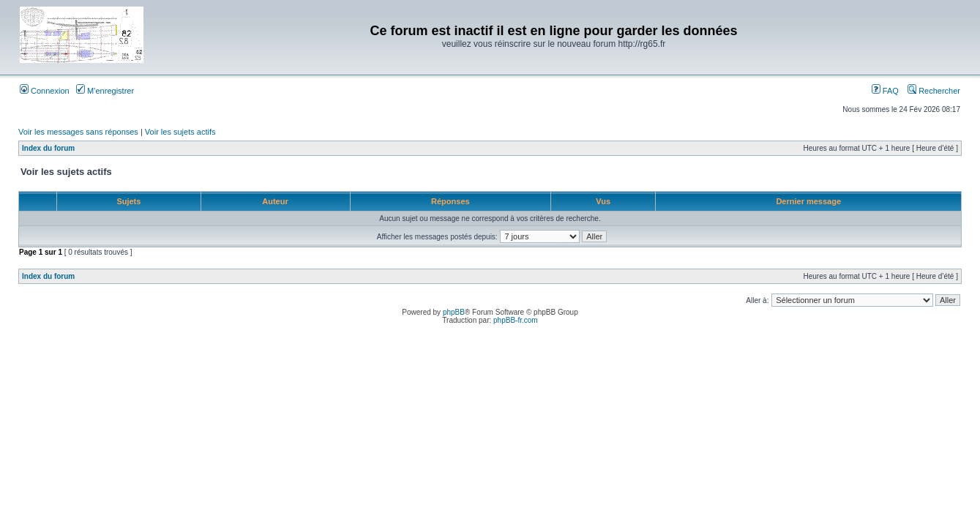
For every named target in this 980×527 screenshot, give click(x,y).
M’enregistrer (105, 91)
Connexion (45, 91)
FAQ (885, 91)
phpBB (454, 312)
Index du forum (48, 148)
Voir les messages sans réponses (78, 132)
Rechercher (934, 91)
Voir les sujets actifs (180, 132)
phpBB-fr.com (516, 320)
